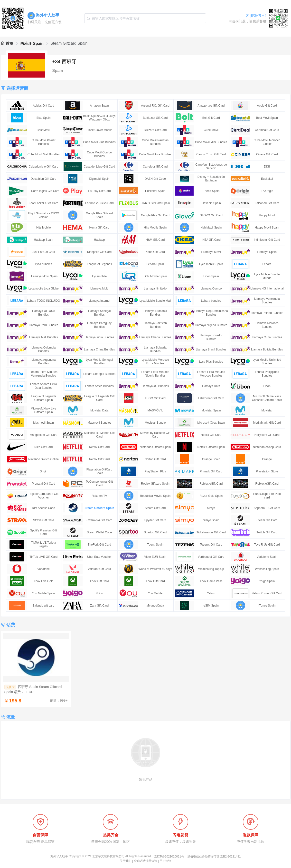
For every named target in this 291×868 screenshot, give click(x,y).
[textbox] (145, 18)
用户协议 (165, 861)
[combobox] (145, 18)
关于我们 (126, 861)
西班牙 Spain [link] (32, 44)
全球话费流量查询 (146, 861)
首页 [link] (7, 44)
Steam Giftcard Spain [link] (69, 43)
